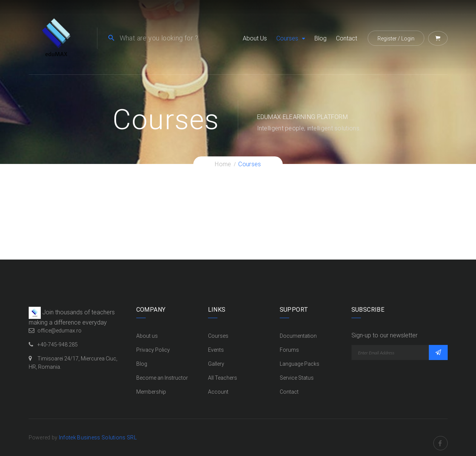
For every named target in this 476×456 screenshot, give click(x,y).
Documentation (298, 336)
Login (408, 39)
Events (216, 350)
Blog (320, 38)
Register (387, 39)
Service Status (297, 378)
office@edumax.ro (59, 331)
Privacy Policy (153, 350)
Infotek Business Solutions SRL (98, 437)
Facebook (441, 437)
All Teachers (223, 378)
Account (218, 392)
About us (255, 38)
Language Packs (300, 364)
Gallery (216, 364)
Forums (289, 350)
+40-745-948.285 (58, 345)
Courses (287, 38)
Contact (347, 38)
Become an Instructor (162, 378)
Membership (151, 392)
